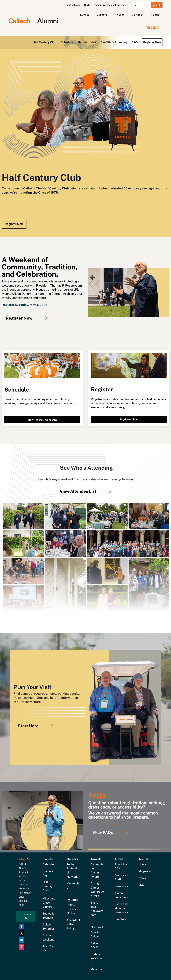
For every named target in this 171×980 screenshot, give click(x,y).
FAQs (135, 42)
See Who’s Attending (114, 42)
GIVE (87, 5)
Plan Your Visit (87, 42)
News (142, 878)
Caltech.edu (74, 5)
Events (85, 15)
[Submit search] (156, 5)
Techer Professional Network (110, 5)
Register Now (152, 42)
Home (142, 864)
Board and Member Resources (121, 908)
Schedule (67, 42)
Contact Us (29, 916)
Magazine (145, 871)
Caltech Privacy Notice (72, 909)
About (155, 15)
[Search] (141, 5)
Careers (102, 15)
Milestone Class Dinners (49, 903)
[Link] (86, 557)
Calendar (48, 864)
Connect (138, 15)
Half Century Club (45, 42)
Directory (120, 919)
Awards (120, 15)
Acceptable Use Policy (73, 924)
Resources (121, 886)
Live (141, 885)
